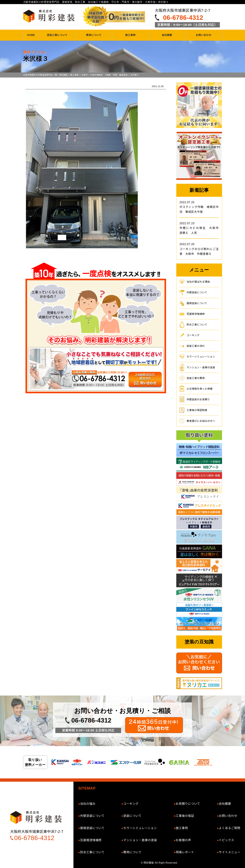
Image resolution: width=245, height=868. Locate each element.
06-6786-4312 (183, 18)
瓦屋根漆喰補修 (196, 314)
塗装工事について (57, 35)
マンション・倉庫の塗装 (201, 367)
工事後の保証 (185, 816)
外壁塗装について (197, 292)
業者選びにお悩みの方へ (201, 421)
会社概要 (167, 35)
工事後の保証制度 (197, 410)
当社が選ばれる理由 (198, 282)
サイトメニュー (230, 852)
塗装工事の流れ (196, 346)
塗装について (132, 816)
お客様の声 (183, 840)
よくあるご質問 (230, 828)
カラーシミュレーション (201, 357)
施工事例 (130, 35)
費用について (94, 35)
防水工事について (197, 325)
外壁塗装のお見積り (198, 399)
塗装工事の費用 (196, 378)
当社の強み (88, 804)
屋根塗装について (197, 303)
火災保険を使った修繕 (200, 389)
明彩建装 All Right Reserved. (161, 863)
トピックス (226, 840)
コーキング (193, 335)
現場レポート (185, 852)
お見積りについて (188, 804)
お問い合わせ (204, 35)
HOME (31, 35)
